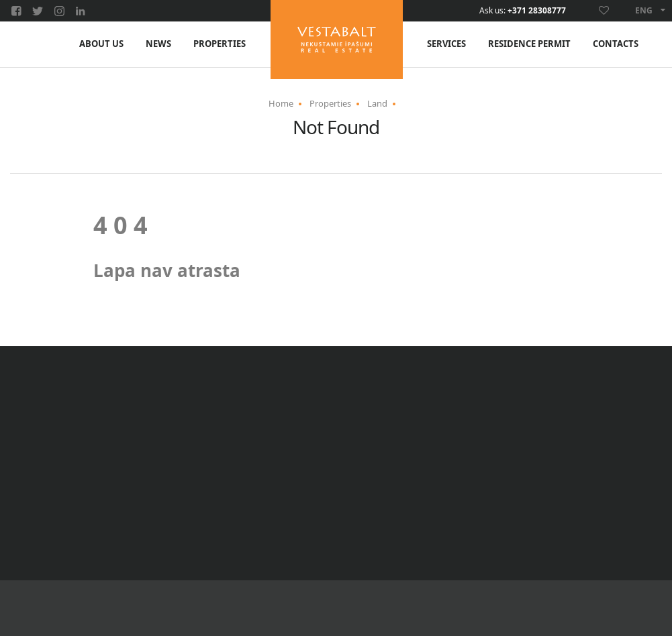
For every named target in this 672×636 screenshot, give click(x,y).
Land (377, 103)
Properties (220, 44)
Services (446, 44)
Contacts (616, 44)
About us (101, 44)
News (158, 44)
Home (281, 103)
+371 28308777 (537, 11)
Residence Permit (529, 44)
